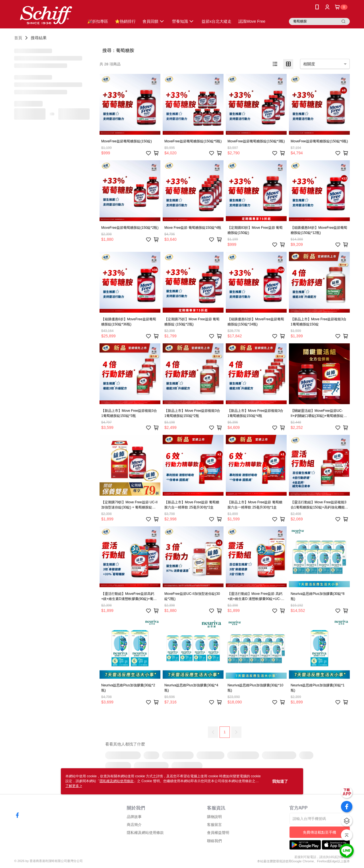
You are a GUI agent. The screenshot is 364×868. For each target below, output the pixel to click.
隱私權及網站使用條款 (145, 833)
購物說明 (214, 817)
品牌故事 (134, 817)
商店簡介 (134, 825)
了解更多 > (74, 786)
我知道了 (280, 781)
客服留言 (214, 825)
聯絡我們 (214, 841)
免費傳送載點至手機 (319, 832)
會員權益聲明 (218, 833)
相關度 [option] (309, 64)
